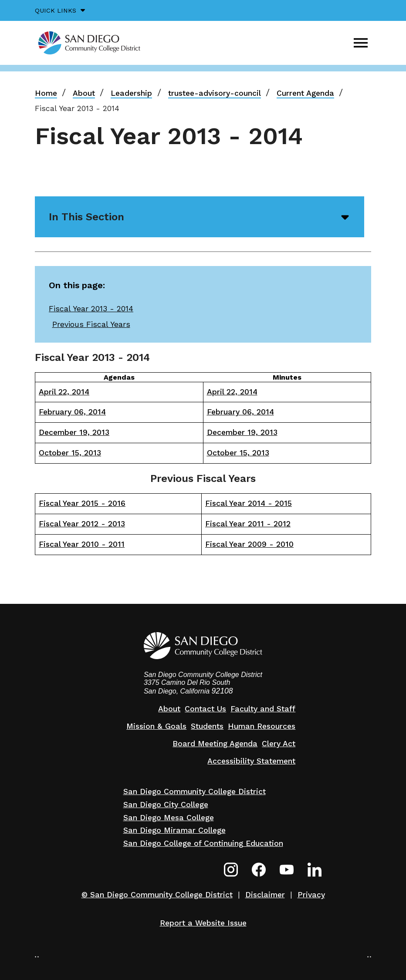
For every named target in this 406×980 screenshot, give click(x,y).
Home (46, 93)
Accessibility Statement (251, 761)
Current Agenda (305, 93)
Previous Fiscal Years (91, 324)
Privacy (311, 895)
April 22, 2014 (64, 392)
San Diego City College (166, 805)
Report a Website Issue (203, 923)
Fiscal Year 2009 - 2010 (249, 544)
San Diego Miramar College (174, 830)
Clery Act (279, 744)
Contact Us (205, 709)
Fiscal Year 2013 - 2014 (91, 309)
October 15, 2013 (70, 453)
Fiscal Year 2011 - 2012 (248, 524)
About (84, 93)
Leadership (131, 93)
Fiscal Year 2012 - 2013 (82, 524)
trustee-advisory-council (215, 93)
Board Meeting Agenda (215, 744)
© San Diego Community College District (157, 895)
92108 (222, 691)
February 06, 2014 (72, 412)
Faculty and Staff (263, 709)
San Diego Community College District (195, 791)
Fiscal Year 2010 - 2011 (82, 544)
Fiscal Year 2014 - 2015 (249, 503)
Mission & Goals (156, 726)
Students (207, 726)
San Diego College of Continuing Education (203, 843)
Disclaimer (265, 895)
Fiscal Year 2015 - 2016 (82, 503)
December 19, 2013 (74, 432)
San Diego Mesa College (169, 818)
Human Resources (262, 726)
